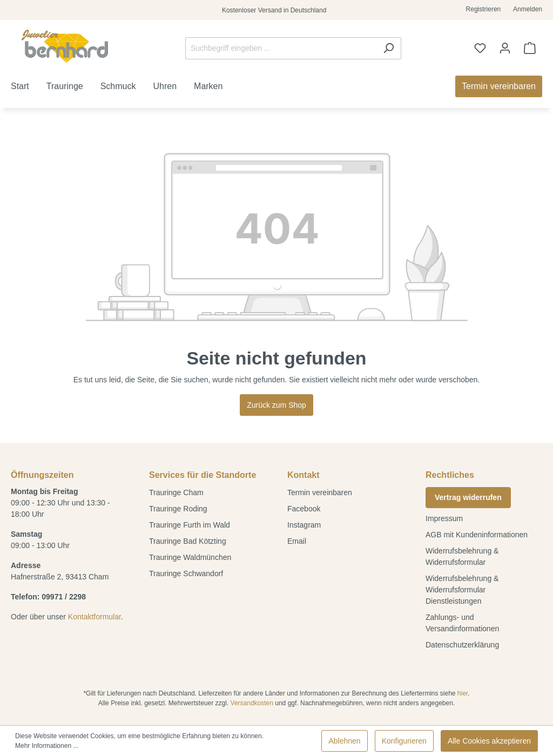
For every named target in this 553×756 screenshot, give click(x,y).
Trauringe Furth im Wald (190, 525)
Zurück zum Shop (276, 405)
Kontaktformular (95, 617)
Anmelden (528, 9)
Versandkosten (252, 703)
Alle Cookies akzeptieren (489, 741)
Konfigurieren (404, 741)
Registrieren (484, 9)
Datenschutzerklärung (462, 645)
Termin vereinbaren (320, 492)
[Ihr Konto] (505, 48)
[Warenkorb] (530, 48)
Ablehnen (344, 741)
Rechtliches (450, 475)
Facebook (304, 509)
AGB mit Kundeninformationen (477, 535)
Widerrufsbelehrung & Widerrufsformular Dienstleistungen (462, 590)
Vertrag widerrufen (468, 497)
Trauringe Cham (176, 492)
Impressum (444, 518)
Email (297, 541)
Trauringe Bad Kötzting (188, 541)
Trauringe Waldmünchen (190, 557)
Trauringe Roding (178, 509)
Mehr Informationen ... (47, 746)
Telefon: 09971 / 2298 (48, 597)
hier (463, 693)
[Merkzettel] (480, 48)
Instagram (304, 525)
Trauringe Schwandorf (186, 573)
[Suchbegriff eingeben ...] (281, 48)
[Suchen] (389, 48)
